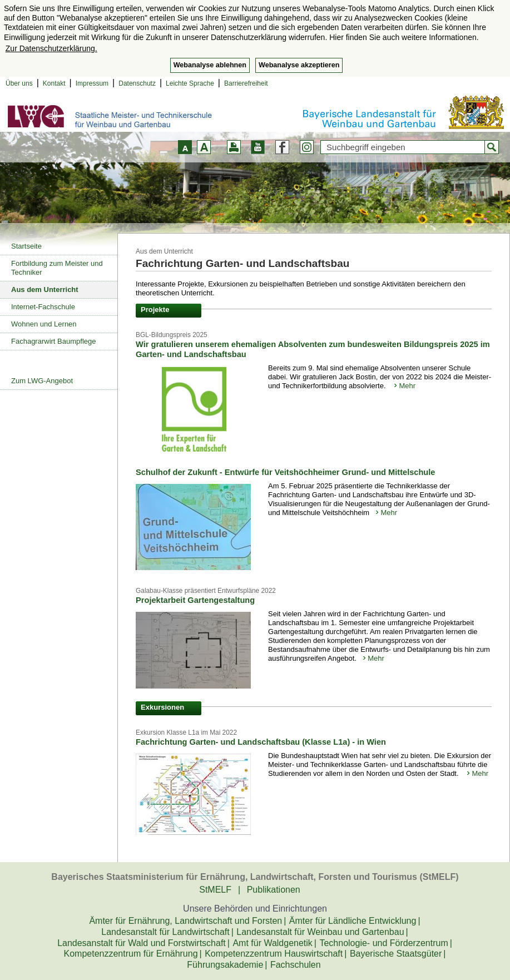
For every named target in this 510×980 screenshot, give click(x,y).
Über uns (19, 83)
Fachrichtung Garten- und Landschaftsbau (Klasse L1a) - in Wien (261, 742)
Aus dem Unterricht (45, 289)
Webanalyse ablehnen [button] (210, 65)
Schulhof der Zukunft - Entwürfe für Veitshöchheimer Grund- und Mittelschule (285, 472)
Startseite (26, 246)
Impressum (92, 83)
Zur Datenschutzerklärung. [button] (51, 48)
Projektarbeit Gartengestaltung (195, 600)
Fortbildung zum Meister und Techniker (57, 268)
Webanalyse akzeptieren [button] (299, 65)
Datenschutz (137, 83)
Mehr (407, 386)
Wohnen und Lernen (44, 324)
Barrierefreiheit (246, 83)
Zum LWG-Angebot (42, 381)
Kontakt (54, 83)
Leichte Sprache (190, 83)
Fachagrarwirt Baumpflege (53, 341)
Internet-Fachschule (43, 307)
